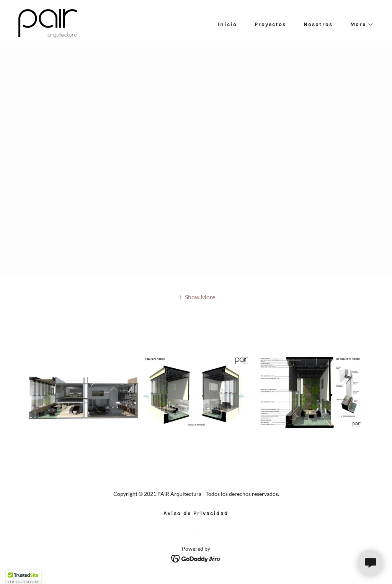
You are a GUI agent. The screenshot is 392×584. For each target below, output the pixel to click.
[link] (48, 23)
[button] (359, 25)
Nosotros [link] (318, 24)
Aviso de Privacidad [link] (196, 513)
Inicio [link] (227, 24)
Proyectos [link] (270, 24)
